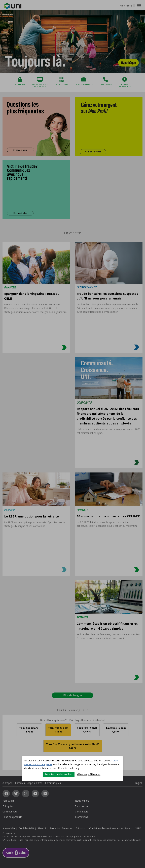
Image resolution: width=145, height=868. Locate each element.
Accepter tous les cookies (59, 774)
